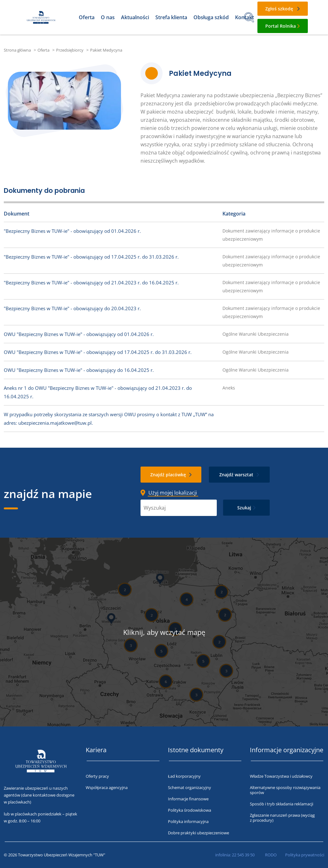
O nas (108, 17)
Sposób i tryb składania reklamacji (282, 804)
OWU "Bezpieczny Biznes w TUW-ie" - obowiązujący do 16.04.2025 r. (79, 370)
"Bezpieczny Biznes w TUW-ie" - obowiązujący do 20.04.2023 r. (72, 308)
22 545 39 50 (243, 855)
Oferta (87, 17)
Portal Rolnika (281, 26)
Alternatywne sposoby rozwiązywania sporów (285, 790)
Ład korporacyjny (184, 776)
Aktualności (135, 17)
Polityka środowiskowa (190, 810)
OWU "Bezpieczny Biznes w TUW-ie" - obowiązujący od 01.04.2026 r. (79, 334)
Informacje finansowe (188, 799)
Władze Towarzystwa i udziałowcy (281, 776)
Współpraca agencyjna (107, 787)
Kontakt (245, 17)
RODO (271, 855)
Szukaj (244, 508)
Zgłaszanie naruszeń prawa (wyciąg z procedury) (282, 818)
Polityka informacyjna (188, 821)
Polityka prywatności (305, 855)
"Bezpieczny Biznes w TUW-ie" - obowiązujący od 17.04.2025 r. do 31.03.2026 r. (91, 257)
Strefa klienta (171, 17)
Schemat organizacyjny (190, 787)
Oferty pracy (97, 776)
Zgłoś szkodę (279, 9)
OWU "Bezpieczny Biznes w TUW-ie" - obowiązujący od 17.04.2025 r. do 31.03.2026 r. (98, 352)
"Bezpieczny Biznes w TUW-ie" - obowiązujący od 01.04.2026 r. (72, 231)
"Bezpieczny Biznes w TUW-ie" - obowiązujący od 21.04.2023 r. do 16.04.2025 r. (91, 283)
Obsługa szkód (211, 17)
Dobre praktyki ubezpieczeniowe (199, 833)
